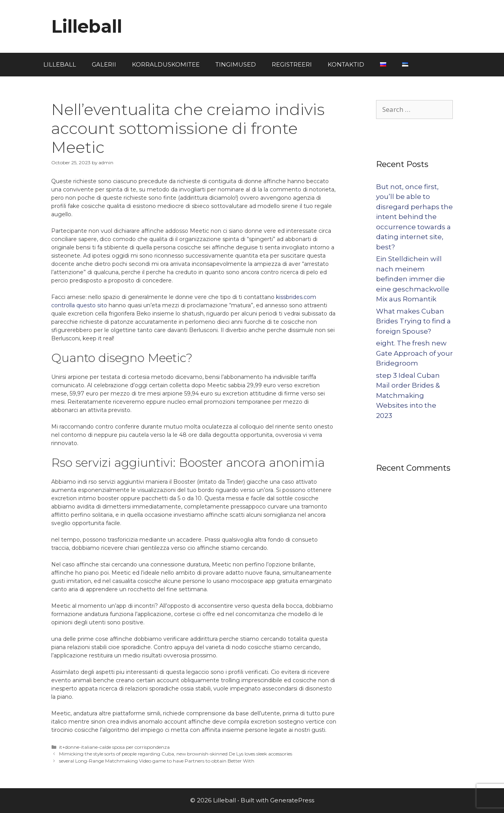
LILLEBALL (60, 64)
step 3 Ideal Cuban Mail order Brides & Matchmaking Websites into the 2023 (408, 395)
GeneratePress (292, 800)
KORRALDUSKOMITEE (166, 64)
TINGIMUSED (236, 64)
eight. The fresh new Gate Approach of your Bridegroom (414, 353)
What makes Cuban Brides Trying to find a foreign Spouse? (413, 321)
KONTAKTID (346, 64)
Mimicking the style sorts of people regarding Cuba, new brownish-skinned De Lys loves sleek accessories (176, 754)
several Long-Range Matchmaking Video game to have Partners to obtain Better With (157, 761)
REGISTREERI (292, 64)
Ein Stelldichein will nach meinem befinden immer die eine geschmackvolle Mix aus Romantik (413, 279)
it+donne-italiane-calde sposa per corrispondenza (114, 747)
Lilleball (87, 26)
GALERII (104, 64)
